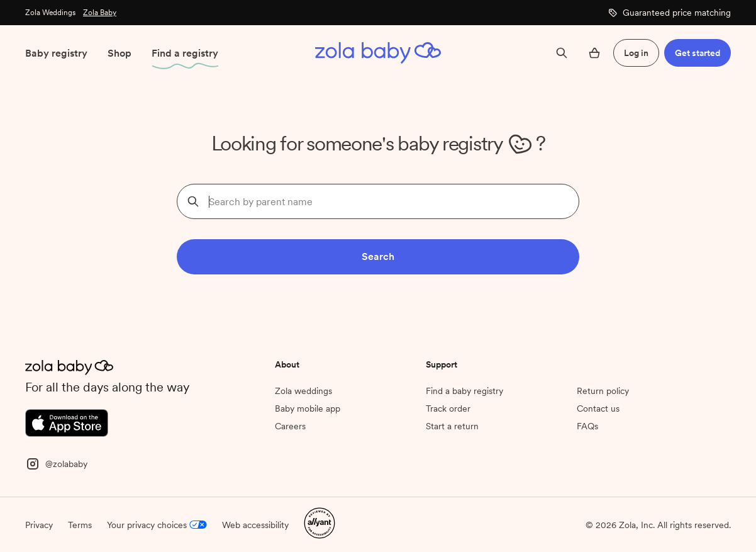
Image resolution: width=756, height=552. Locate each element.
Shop (120, 53)
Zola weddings (303, 391)
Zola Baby (100, 13)
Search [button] (378, 256)
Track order (448, 408)
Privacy (39, 525)
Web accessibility (255, 525)
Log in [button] (636, 53)
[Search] (562, 53)
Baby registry (56, 53)
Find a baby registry (464, 391)
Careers (290, 426)
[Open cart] (594, 53)
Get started (698, 53)
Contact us (598, 408)
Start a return (452, 426)
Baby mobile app (308, 408)
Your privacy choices (157, 525)
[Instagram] (56, 463)
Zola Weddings (50, 13)
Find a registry (185, 53)
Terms (80, 525)
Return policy (603, 391)
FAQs (587, 426)
